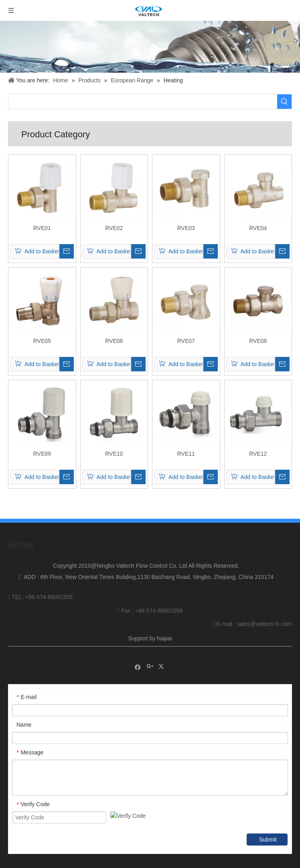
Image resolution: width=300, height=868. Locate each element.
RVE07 (186, 341)
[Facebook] (138, 662)
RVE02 (114, 228)
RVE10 (114, 454)
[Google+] (150, 662)
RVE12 (258, 454)
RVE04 (258, 228)
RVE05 (42, 341)
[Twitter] (162, 662)
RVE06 (114, 341)
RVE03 (186, 228)
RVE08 (258, 341)
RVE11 (186, 454)
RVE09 (42, 454)
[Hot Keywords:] (284, 102)
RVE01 (42, 228)
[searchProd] (143, 102)
